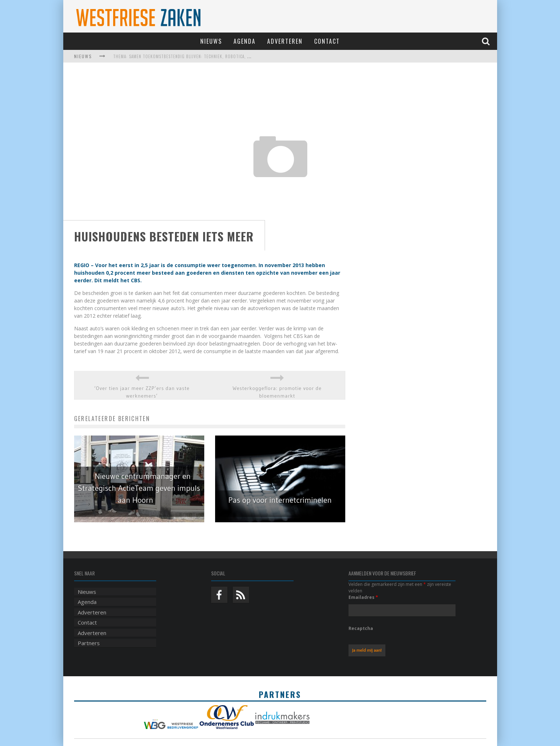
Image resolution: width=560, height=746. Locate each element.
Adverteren (285, 41)
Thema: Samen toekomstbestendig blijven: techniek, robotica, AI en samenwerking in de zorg (213, 56)
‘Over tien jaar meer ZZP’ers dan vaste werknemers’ (142, 392)
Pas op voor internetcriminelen (280, 500)
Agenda (245, 41)
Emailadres (363, 597)
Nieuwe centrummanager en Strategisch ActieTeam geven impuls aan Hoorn (139, 488)
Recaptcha (361, 628)
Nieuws (211, 41)
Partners (89, 643)
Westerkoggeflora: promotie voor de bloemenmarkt (277, 392)
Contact (327, 41)
